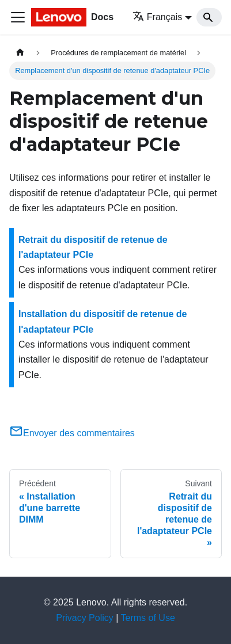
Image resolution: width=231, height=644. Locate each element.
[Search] (209, 17)
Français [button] (157, 17)
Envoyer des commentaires (72, 433)
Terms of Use (148, 618)
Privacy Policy (85, 618)
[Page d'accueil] (20, 53)
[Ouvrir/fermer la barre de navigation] (18, 17)
